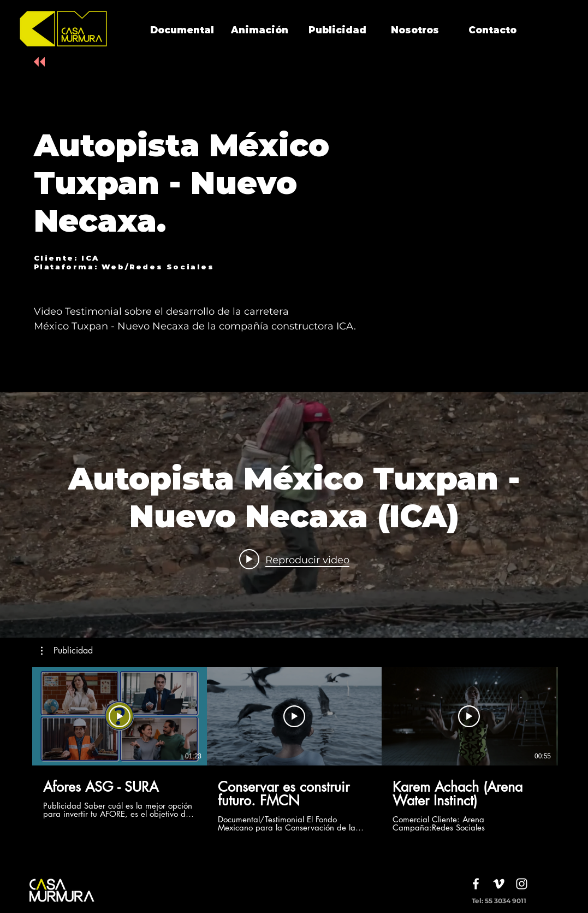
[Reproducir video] (120, 716)
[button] (67, 651)
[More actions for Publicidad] (67, 651)
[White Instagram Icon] (522, 884)
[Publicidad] (337, 31)
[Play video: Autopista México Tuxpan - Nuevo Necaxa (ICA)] (294, 559)
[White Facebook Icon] (476, 884)
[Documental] (182, 31)
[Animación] (260, 31)
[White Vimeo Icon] (499, 884)
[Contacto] (492, 31)
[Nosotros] (415, 31)
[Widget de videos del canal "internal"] (294, 515)
